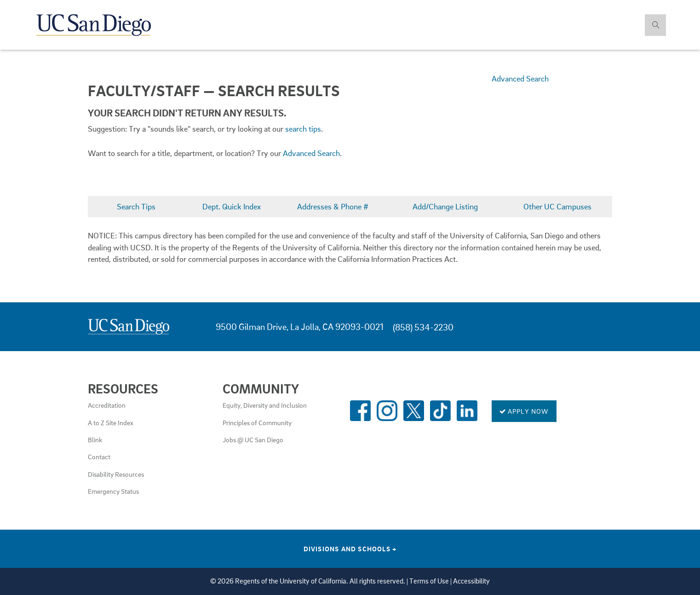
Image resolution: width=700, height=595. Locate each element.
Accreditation (107, 405)
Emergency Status (113, 491)
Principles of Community (257, 422)
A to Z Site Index (111, 422)
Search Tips (136, 206)
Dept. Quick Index (232, 206)
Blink (95, 439)
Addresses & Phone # (333, 206)
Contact (99, 456)
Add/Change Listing (445, 206)
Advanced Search (520, 78)
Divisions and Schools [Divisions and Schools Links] (350, 549)
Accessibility (471, 581)
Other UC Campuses (557, 206)
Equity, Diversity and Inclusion (265, 405)
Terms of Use (429, 581)
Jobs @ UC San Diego (253, 439)
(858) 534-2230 (423, 327)
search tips (303, 129)
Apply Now (524, 411)
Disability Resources (116, 474)
